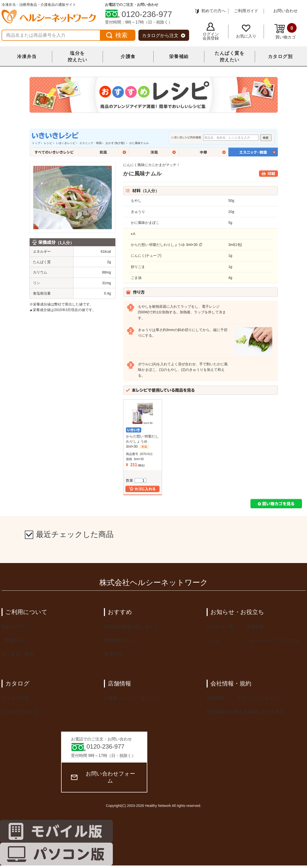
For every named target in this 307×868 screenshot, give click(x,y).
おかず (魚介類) (115, 143)
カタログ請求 (15, 698)
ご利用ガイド (246, 11)
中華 (203, 152)
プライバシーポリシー (260, 698)
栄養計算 (255, 627)
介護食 (128, 57)
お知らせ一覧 (220, 627)
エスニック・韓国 (91, 143)
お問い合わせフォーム (103, 777)
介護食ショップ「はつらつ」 (134, 698)
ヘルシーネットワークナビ (273, 640)
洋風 (154, 152)
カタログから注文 (164, 35)
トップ (36, 143)
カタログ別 (280, 57)
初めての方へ (211, 11)
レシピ (48, 143)
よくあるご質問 (17, 654)
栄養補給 (179, 57)
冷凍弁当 (27, 57)
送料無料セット (120, 640)
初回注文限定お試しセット (131, 627)
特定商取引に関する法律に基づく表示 (245, 712)
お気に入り (246, 31)
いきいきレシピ (66, 143)
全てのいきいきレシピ (54, 152)
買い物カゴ (285, 31)
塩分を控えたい (78, 57)
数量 (136, 480)
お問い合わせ (285, 11)
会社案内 (216, 698)
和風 (104, 152)
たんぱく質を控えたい (230, 57)
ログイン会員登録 (211, 31)
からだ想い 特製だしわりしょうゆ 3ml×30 (164, 245)
